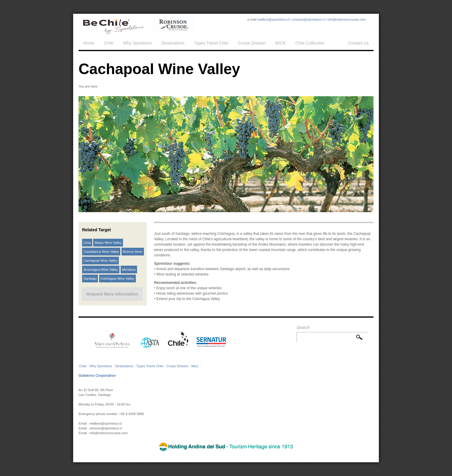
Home (89, 43)
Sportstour (113, 25)
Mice (195, 366)
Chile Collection (310, 43)
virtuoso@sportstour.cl (309, 19)
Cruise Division (252, 43)
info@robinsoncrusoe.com (347, 19)
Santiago (90, 278)
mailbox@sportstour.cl (273, 19)
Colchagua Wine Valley (117, 278)
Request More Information (112, 294)
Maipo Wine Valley (108, 243)
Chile (109, 43)
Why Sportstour (137, 43)
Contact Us (358, 43)
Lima (87, 243)
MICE (280, 43)
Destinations (173, 43)
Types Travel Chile (211, 43)
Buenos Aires (133, 252)
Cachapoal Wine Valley (100, 261)
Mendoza (129, 270)
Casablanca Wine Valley (101, 252)
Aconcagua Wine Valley (101, 270)
